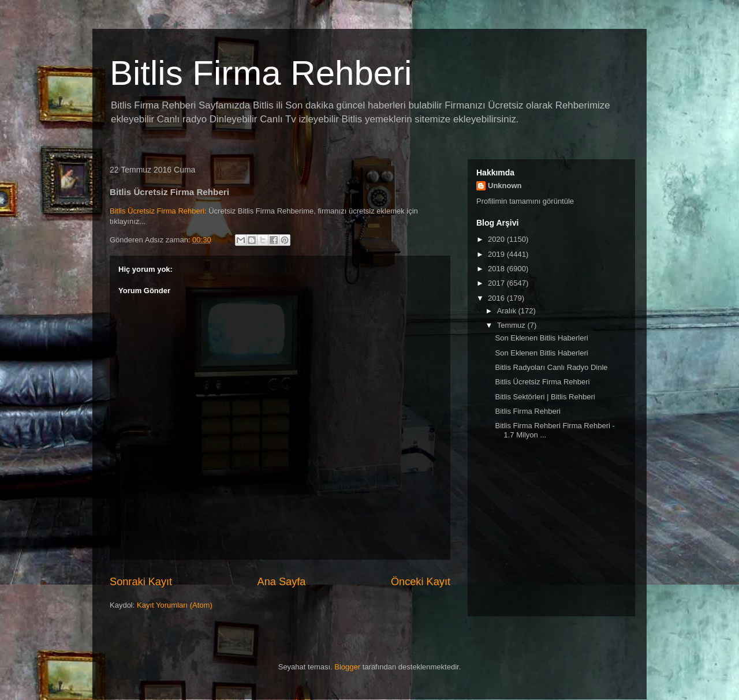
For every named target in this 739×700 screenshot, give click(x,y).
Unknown (505, 186)
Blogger (347, 667)
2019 (497, 254)
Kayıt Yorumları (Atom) (175, 605)
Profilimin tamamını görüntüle (525, 201)
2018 (497, 269)
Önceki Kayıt (421, 582)
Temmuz (512, 325)
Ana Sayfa (282, 582)
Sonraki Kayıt (141, 582)
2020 (497, 239)
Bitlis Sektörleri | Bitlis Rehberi (545, 397)
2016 (497, 298)
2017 (497, 283)
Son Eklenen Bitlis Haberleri (541, 338)
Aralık (508, 311)
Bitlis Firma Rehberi (261, 73)
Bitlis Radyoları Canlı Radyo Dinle (551, 367)
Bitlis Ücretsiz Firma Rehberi (157, 211)
